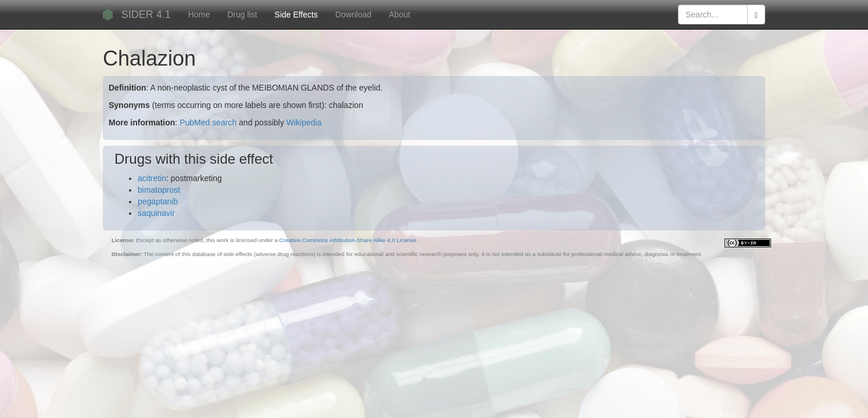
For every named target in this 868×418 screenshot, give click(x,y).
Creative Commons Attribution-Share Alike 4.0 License (348, 240)
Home (199, 15)
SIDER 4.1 (146, 15)
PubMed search (208, 122)
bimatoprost (159, 190)
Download (353, 15)
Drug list (242, 15)
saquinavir (156, 213)
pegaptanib (158, 201)
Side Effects (296, 15)
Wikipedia (304, 122)
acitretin (152, 178)
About (399, 15)
